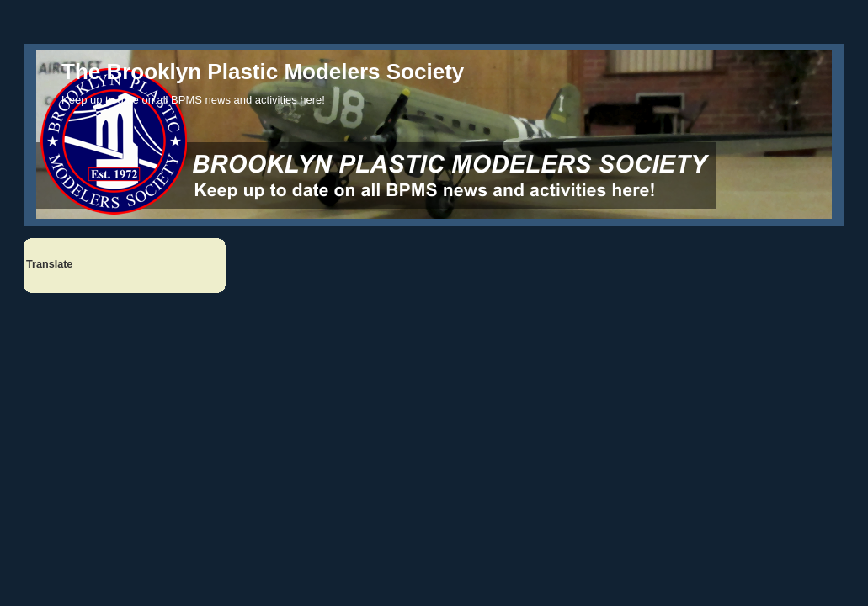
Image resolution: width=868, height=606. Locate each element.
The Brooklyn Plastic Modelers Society (263, 72)
